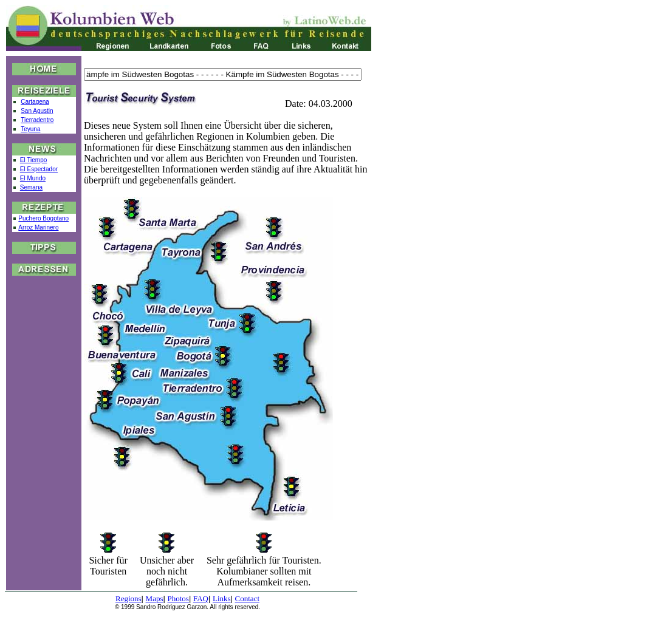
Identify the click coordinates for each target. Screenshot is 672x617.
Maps (155, 598)
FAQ (201, 598)
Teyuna (30, 129)
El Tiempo (33, 160)
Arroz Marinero (38, 227)
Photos (178, 598)
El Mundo (33, 178)
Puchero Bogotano (43, 218)
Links (222, 598)
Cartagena (35, 102)
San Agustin (37, 111)
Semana (31, 187)
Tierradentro (37, 120)
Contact (247, 598)
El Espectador (39, 169)
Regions (129, 598)
